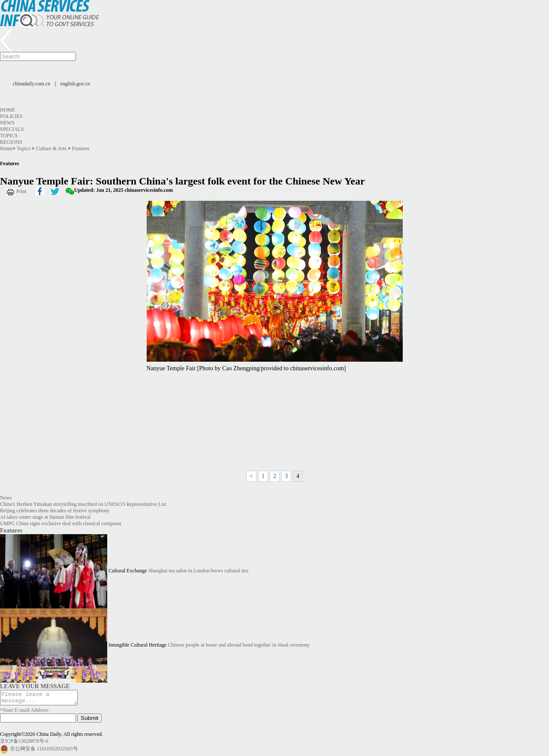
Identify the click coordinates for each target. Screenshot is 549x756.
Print (21, 191)
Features (81, 148)
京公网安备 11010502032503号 (44, 751)
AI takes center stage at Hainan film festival (45, 517)
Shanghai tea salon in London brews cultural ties (199, 571)
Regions (11, 142)
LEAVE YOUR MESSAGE (35, 686)
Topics (9, 136)
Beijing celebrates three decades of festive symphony (55, 511)
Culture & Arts (51, 148)
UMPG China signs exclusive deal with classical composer (61, 523)
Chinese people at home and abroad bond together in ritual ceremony (239, 645)
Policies (11, 116)
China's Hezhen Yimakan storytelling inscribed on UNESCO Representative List (83, 504)
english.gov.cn (75, 84)
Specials (12, 129)
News (7, 123)
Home (8, 110)
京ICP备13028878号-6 (24, 744)
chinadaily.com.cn (32, 84)
